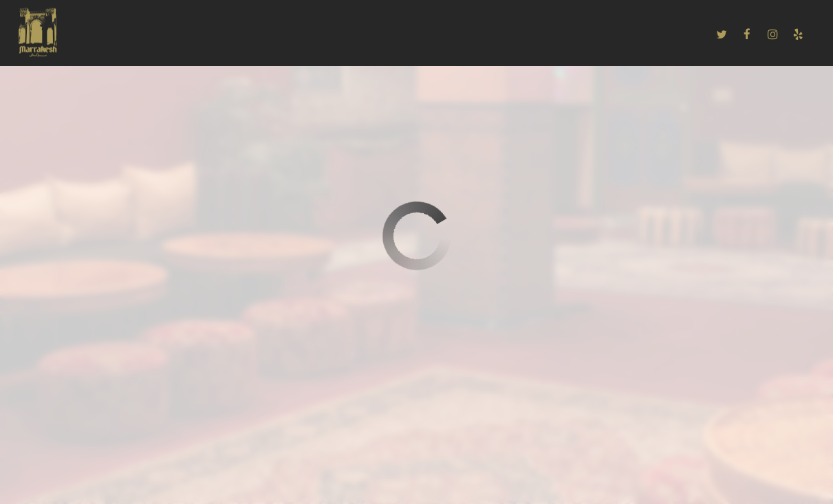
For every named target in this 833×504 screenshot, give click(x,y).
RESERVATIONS (342, 34)
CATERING (264, 34)
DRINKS (206, 34)
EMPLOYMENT (578, 34)
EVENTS (414, 34)
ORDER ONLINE (663, 34)
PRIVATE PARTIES (490, 34)
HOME (111, 34)
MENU (156, 34)
